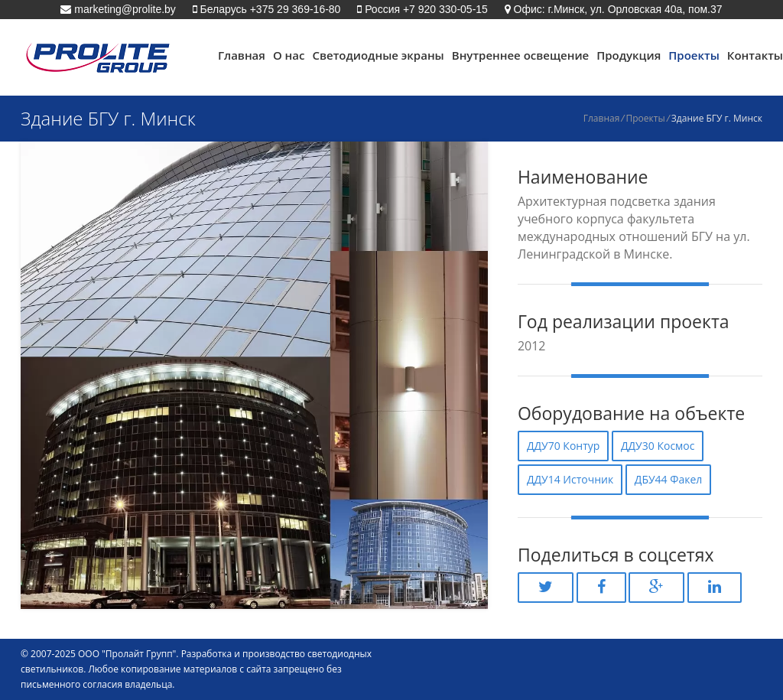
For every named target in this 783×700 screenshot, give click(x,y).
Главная (242, 55)
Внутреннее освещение (520, 55)
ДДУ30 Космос (658, 446)
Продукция (629, 55)
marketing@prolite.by (123, 9)
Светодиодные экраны (378, 55)
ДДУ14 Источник (570, 479)
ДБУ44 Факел (668, 479)
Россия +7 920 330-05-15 (425, 9)
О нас (289, 55)
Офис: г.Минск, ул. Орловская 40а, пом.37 (617, 9)
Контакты (755, 55)
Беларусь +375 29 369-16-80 (269, 9)
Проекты (694, 55)
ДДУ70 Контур (563, 446)
